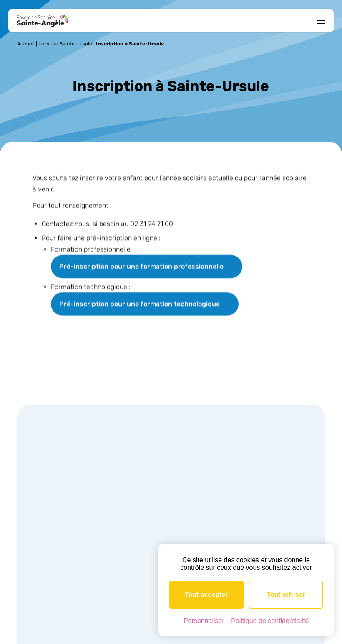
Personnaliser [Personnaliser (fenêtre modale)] (204, 621)
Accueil (26, 44)
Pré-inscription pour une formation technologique (140, 304)
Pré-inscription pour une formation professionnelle (141, 267)
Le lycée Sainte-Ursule (65, 44)
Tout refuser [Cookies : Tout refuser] (286, 595)
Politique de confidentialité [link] (270, 621)
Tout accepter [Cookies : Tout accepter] (206, 595)
